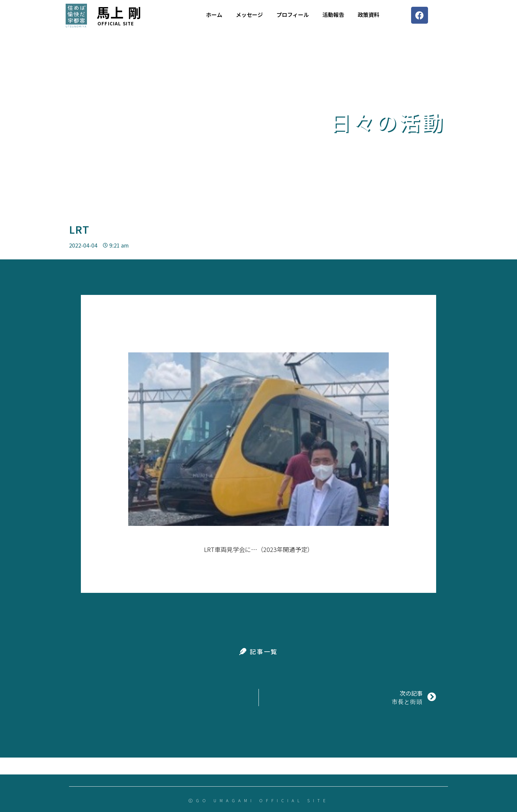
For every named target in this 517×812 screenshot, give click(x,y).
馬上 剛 (119, 12)
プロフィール (293, 15)
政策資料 (368, 15)
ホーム (214, 15)
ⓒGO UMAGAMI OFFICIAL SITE (259, 800)
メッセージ (249, 15)
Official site (116, 24)
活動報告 (333, 15)
